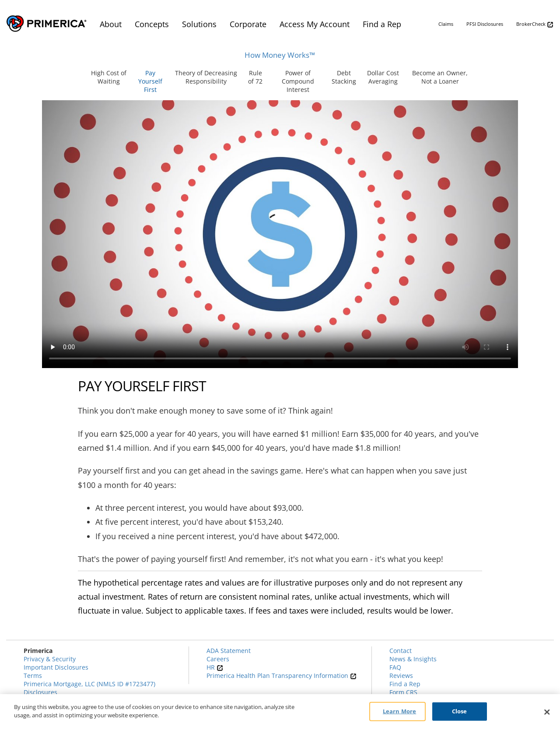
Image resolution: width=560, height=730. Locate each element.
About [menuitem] (111, 24)
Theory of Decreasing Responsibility (206, 77)
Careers (218, 659)
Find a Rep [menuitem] (382, 24)
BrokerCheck (535, 24)
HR (215, 667)
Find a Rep (405, 684)
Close (460, 711)
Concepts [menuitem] (152, 24)
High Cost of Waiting (109, 77)
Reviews (401, 676)
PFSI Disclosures (485, 24)
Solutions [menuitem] (199, 24)
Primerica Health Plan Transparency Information (282, 676)
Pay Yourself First (150, 81)
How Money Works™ (280, 55)
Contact (401, 651)
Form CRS (403, 692)
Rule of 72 (255, 77)
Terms (33, 676)
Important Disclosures (56, 667)
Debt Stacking (344, 77)
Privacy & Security (50, 659)
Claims (446, 24)
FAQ (395, 667)
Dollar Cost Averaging (383, 77)
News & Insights (413, 659)
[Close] (547, 712)
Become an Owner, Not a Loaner (440, 77)
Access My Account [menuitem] (315, 24)
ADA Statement (229, 651)
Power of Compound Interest (298, 81)
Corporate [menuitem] (248, 24)
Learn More (399, 711)
